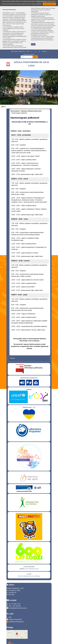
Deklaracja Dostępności (15, 622)
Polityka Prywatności (14, 619)
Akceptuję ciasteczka (49, 4)
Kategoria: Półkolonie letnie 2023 (31, 111)
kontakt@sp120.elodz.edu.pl (17, 608)
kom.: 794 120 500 (14, 606)
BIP (9, 617)
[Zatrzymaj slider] (29, 103)
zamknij (33, 44)
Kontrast (45, 51)
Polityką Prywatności (42, 1)
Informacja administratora (29, 54)
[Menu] (29, 107)
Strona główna (15, 51)
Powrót (12, 358)
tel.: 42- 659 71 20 (13, 604)
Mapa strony (22, 51)
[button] (2, 87)
